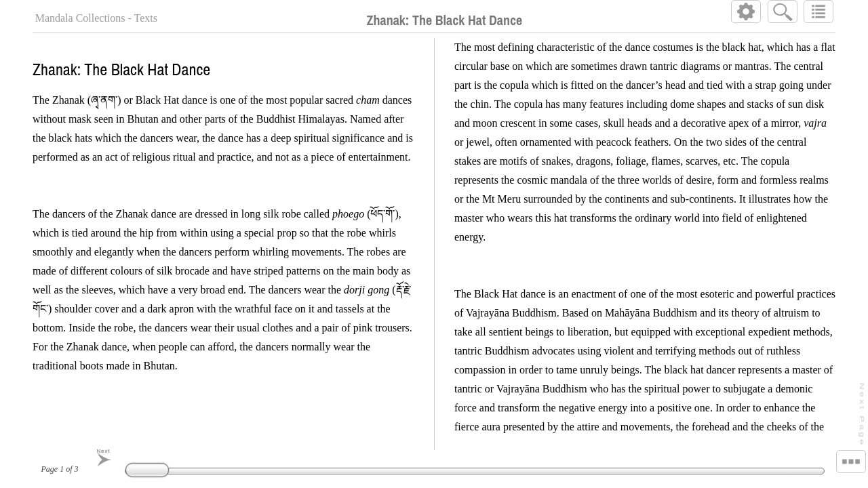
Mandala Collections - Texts (96, 18)
